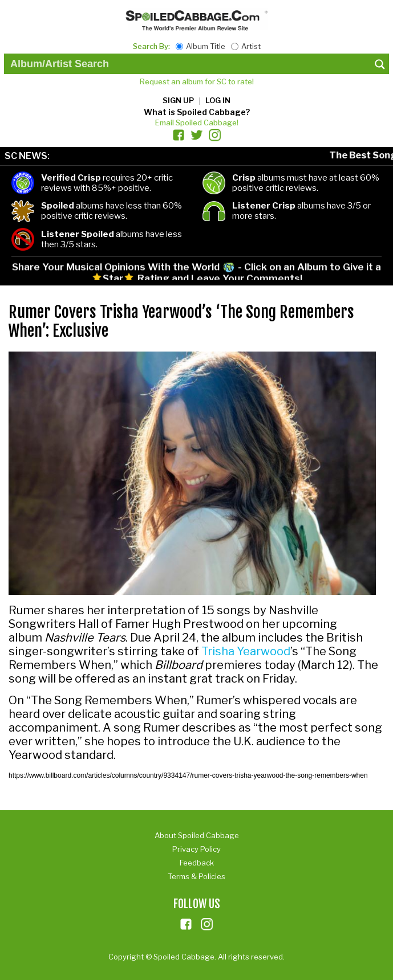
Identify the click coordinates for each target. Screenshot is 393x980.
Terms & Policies (196, 876)
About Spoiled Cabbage (197, 835)
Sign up (178, 100)
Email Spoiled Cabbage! (197, 122)
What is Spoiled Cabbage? (197, 112)
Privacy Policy (196, 849)
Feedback (197, 863)
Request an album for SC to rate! (197, 81)
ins (207, 924)
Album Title (206, 46)
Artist (251, 46)
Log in (218, 100)
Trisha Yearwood (246, 651)
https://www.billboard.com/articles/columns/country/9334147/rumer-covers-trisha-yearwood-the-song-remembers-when (188, 775)
